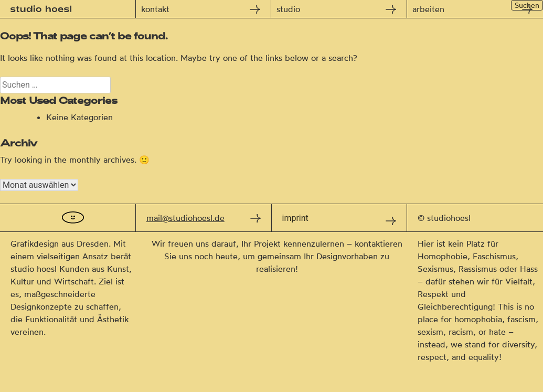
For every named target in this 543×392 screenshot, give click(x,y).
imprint (295, 218)
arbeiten (428, 9)
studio (288, 9)
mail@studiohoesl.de (185, 218)
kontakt (155, 9)
